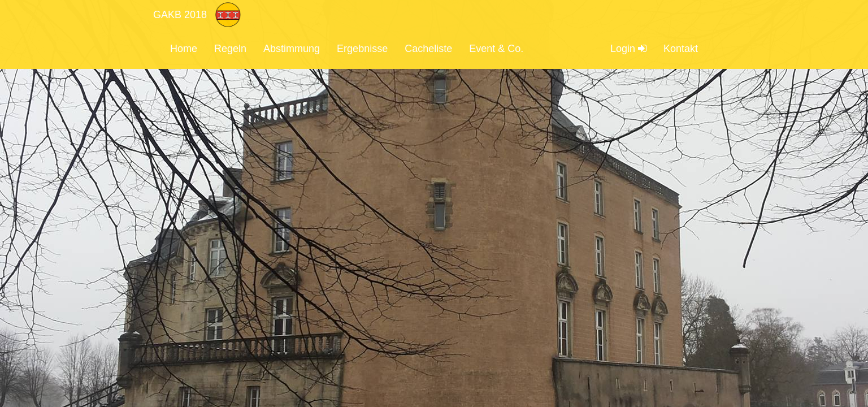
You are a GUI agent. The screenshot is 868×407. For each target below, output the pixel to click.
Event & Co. (496, 49)
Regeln (230, 49)
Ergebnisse (362, 49)
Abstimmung (292, 49)
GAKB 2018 (180, 15)
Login (628, 49)
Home (184, 49)
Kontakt (681, 49)
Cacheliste (428, 49)
